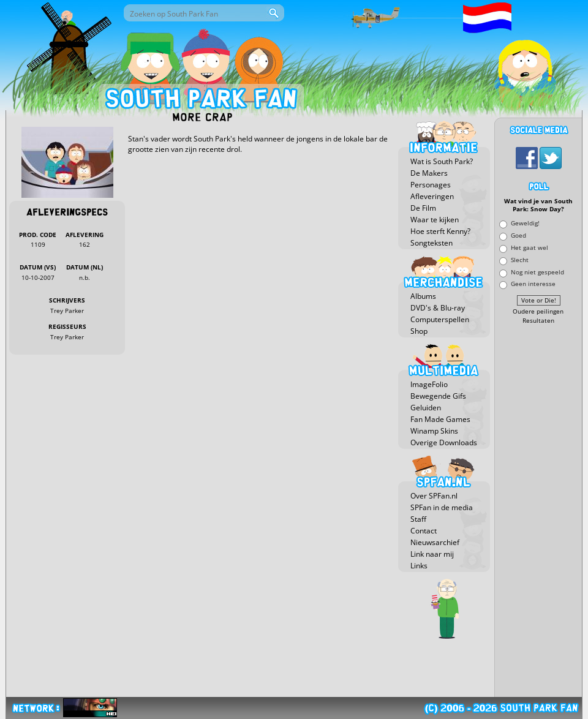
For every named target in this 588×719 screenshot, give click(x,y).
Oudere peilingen (538, 311)
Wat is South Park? (442, 161)
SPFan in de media (442, 507)
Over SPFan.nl (434, 496)
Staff (418, 519)
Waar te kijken (435, 220)
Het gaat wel (530, 247)
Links (419, 566)
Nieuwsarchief (435, 542)
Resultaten (538, 321)
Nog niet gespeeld (537, 272)
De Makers (429, 173)
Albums (423, 296)
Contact (424, 531)
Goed (518, 235)
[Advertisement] (538, 511)
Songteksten (432, 243)
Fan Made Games (440, 419)
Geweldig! (525, 223)
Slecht (520, 259)
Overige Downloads (444, 442)
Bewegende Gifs (438, 396)
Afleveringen (432, 196)
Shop (419, 331)
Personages (431, 185)
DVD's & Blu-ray (438, 308)
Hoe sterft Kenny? (440, 231)
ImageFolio (429, 384)
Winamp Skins (434, 431)
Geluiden (426, 408)
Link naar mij (432, 554)
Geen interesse (533, 284)
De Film (423, 208)
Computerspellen (440, 319)
